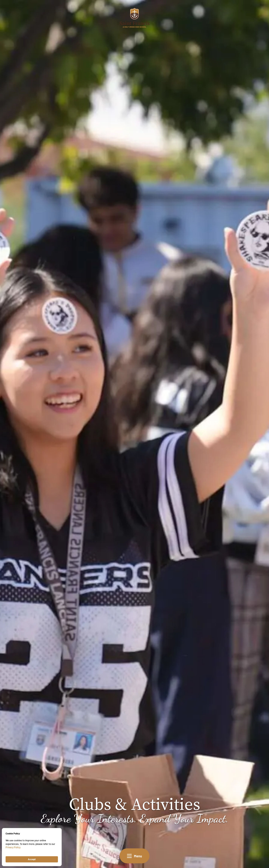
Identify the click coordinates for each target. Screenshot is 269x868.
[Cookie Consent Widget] (32, 847)
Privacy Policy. (13, 847)
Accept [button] (32, 859)
